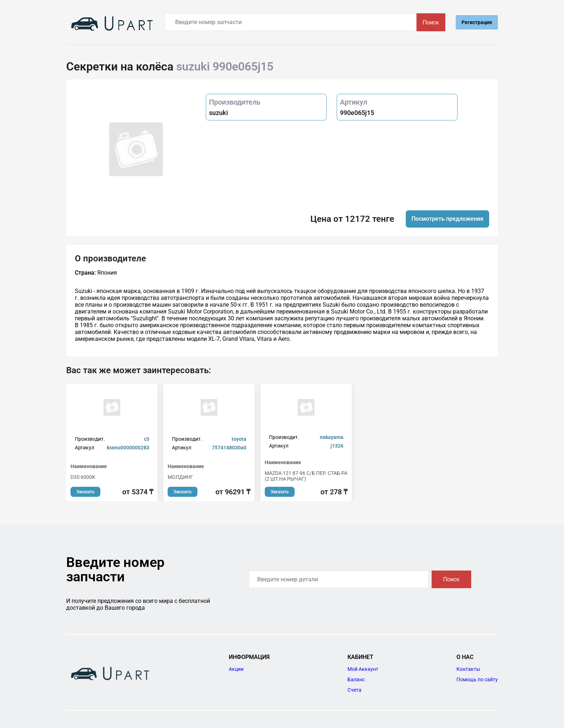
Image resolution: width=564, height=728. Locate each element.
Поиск (431, 22)
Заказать (85, 492)
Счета (354, 690)
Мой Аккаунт (363, 669)
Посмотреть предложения (447, 219)
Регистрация (477, 22)
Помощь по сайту (477, 679)
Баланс (356, 679)
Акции (236, 669)
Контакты (468, 669)
